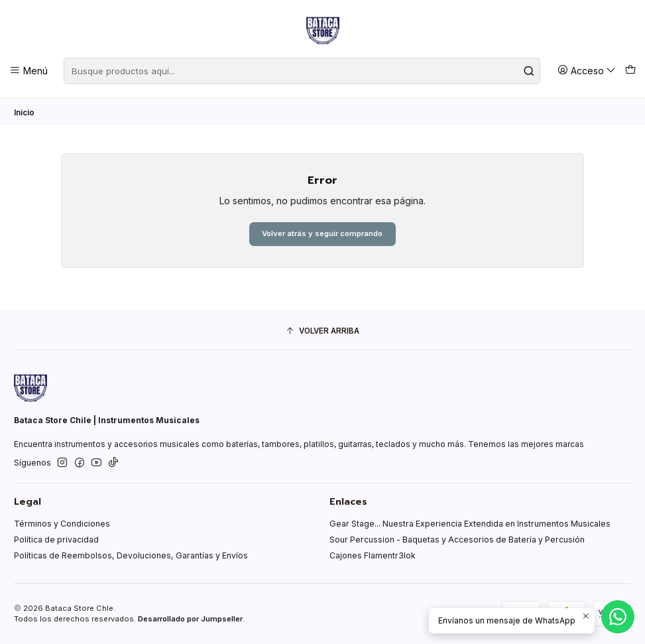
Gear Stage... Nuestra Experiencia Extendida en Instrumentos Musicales (470, 524)
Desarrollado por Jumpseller (190, 619)
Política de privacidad (56, 540)
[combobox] (302, 71)
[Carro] (630, 71)
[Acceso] (587, 71)
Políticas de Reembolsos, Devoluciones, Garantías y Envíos (131, 555)
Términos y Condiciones (62, 524)
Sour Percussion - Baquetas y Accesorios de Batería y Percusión (457, 540)
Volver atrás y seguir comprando (322, 233)
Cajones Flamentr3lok (373, 555)
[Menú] (29, 71)
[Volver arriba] (322, 332)
